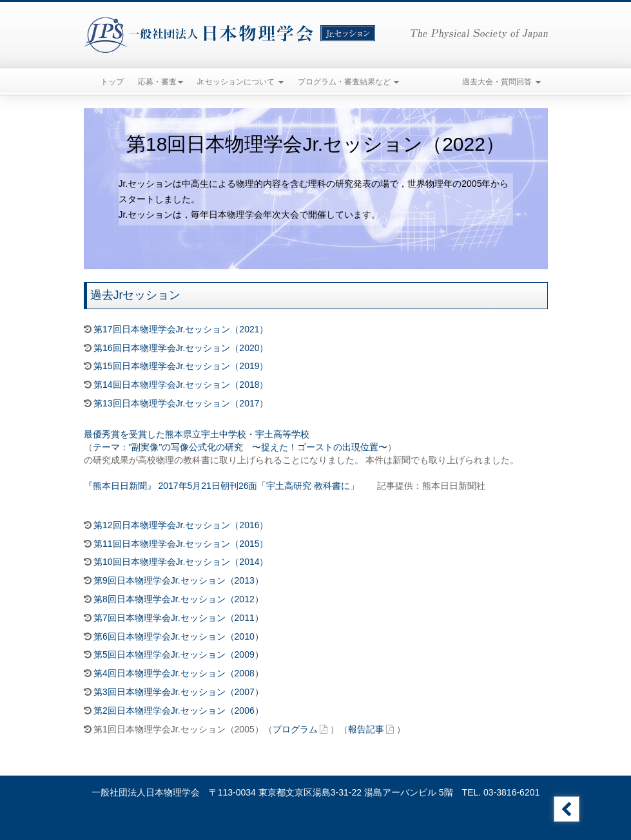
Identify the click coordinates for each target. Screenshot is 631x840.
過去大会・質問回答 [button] (501, 82)
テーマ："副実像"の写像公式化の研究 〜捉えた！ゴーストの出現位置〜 (240, 447)
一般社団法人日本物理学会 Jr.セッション (229, 35)
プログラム (295, 729)
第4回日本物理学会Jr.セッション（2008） (179, 673)
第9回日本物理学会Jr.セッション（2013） (179, 580)
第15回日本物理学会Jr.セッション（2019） (181, 366)
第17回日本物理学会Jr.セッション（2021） (181, 329)
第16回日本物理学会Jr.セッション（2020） (181, 348)
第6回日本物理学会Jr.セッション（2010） (179, 636)
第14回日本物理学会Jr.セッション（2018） (181, 385)
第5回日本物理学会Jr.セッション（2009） (179, 654)
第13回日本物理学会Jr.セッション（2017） (181, 403)
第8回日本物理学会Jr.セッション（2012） (179, 599)
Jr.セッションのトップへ (567, 809)
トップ (112, 82)
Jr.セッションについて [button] (240, 82)
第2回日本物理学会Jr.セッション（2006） (179, 711)
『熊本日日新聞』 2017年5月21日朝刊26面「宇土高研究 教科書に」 (222, 486)
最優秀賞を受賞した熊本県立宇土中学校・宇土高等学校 (197, 434)
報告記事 (366, 729)
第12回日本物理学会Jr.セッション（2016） (181, 525)
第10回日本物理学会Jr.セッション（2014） (181, 562)
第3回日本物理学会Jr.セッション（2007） (179, 692)
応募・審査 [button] (160, 82)
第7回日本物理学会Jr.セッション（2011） (179, 618)
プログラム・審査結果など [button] (348, 82)
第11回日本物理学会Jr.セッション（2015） (181, 544)
